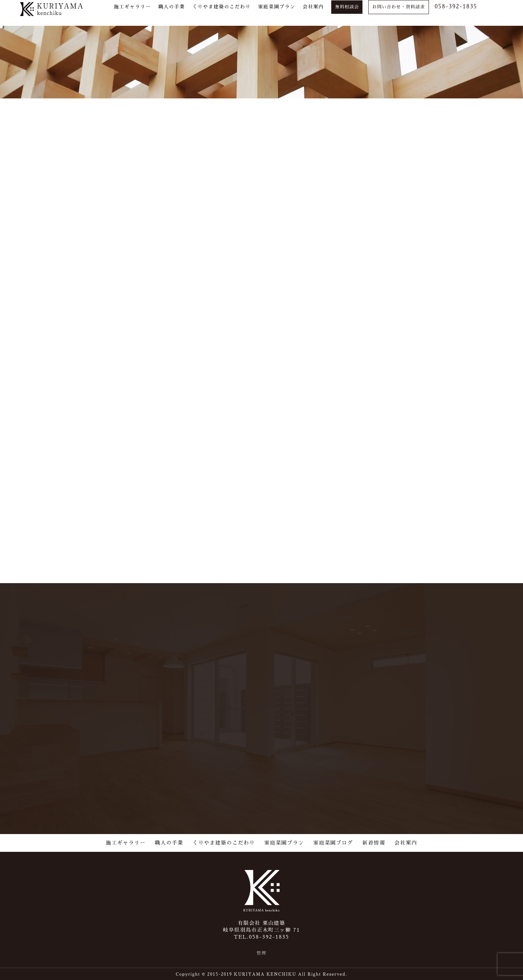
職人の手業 (169, 842)
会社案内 (406, 842)
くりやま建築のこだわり (224, 842)
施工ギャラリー (126, 842)
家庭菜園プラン (284, 842)
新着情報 (374, 842)
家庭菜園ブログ (333, 842)
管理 (261, 952)
